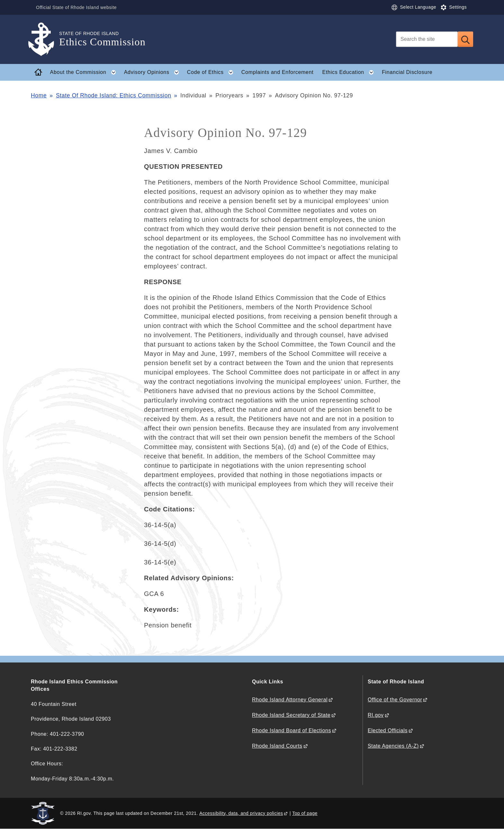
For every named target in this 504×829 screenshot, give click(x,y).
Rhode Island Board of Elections (292, 730)
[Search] (427, 39)
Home (39, 95)
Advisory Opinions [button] (153, 72)
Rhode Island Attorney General (290, 700)
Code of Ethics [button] (212, 72)
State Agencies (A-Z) (393, 746)
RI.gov (376, 715)
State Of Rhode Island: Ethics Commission (114, 95)
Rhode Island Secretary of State (291, 715)
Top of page (305, 813)
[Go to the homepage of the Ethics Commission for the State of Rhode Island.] (45, 39)
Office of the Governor (395, 700)
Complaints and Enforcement (278, 72)
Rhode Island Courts (277, 746)
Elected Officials (388, 730)
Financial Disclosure (407, 72)
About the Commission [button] (85, 72)
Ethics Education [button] (350, 72)
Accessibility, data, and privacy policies (241, 813)
